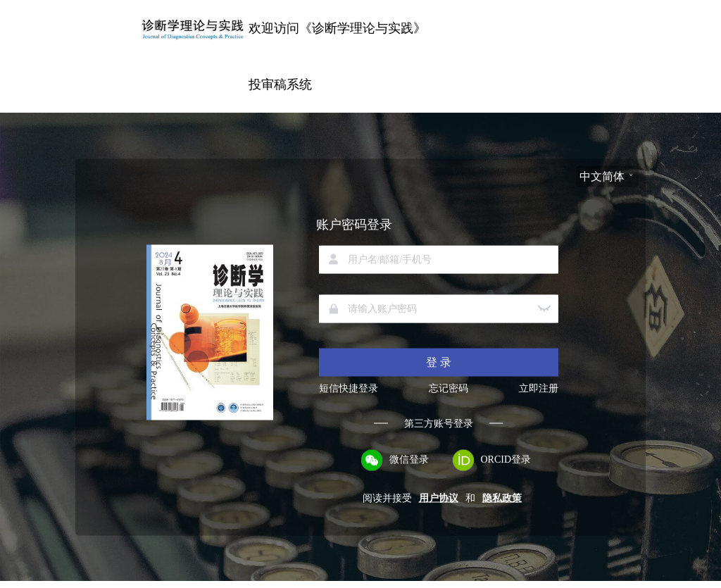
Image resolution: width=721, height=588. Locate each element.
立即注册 (539, 388)
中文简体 (602, 176)
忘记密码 (449, 388)
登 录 (439, 362)
